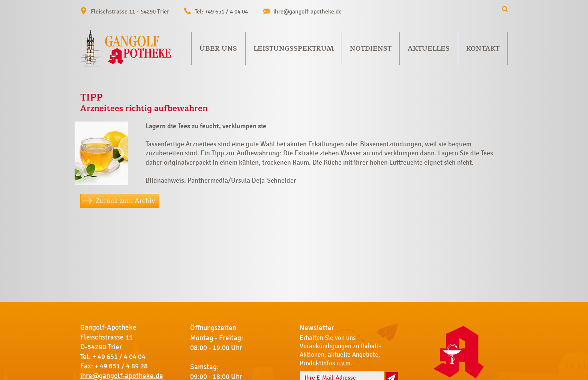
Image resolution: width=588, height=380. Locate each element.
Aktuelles (429, 48)
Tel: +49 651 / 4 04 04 (221, 11)
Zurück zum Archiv (125, 201)
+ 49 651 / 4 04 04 (119, 357)
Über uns (218, 48)
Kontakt (483, 48)
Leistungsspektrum (294, 48)
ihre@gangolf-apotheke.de (307, 11)
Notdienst (371, 48)
